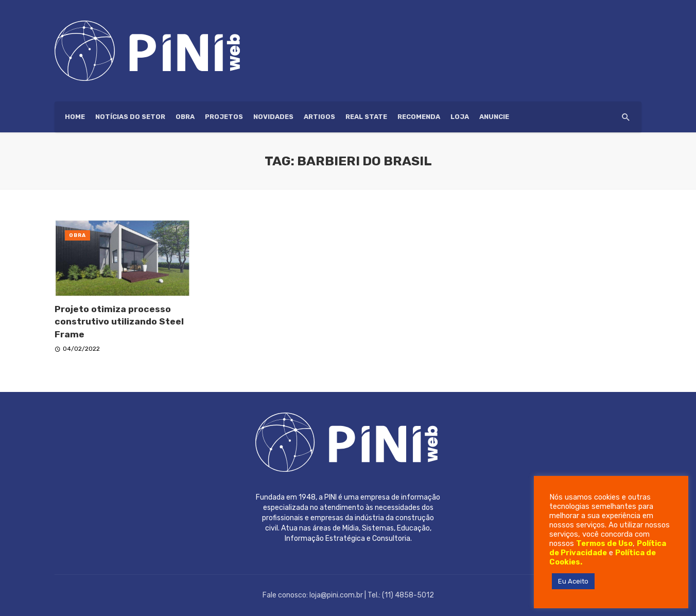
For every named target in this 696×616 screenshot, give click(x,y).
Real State (366, 117)
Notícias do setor (130, 117)
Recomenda (419, 117)
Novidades (273, 117)
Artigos (319, 117)
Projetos (224, 117)
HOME (75, 117)
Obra (185, 117)
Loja (460, 117)
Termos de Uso (604, 543)
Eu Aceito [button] (573, 581)
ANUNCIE (494, 117)
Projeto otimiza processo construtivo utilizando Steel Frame (119, 322)
